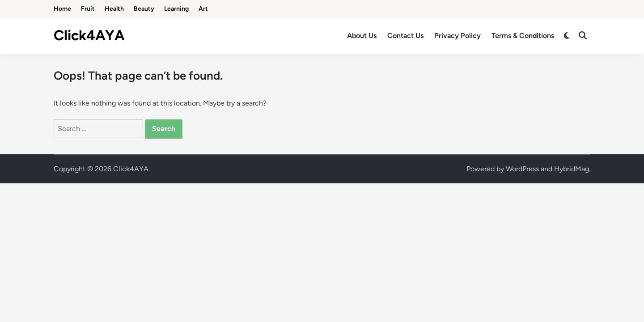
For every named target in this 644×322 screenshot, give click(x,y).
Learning (176, 9)
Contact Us (405, 36)
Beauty (144, 9)
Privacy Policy (458, 36)
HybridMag (572, 169)
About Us (362, 36)
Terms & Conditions (523, 36)
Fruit (88, 9)
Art (203, 9)
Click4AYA (89, 35)
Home (62, 9)
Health (114, 9)
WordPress (522, 169)
